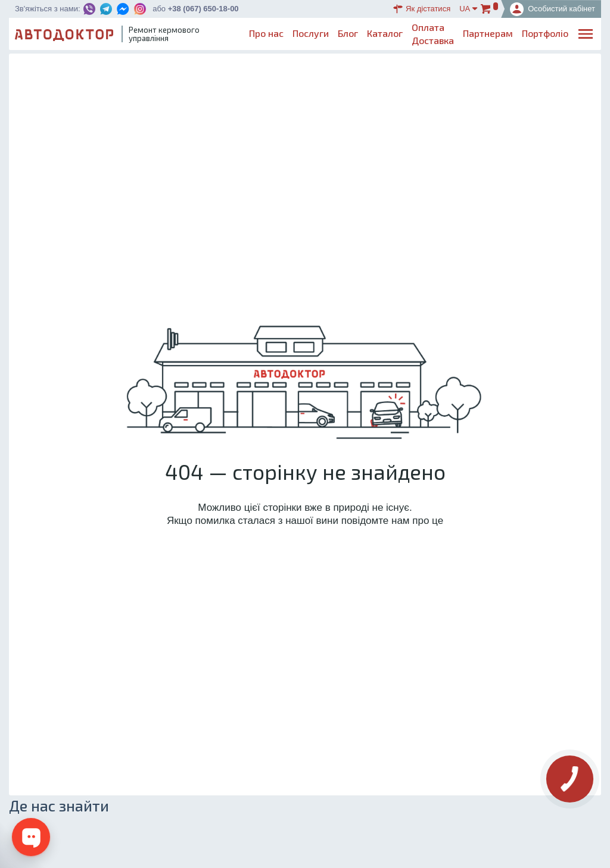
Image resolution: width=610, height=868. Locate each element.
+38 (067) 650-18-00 (203, 9)
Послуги (311, 33)
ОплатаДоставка (433, 34)
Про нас (266, 33)
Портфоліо (545, 33)
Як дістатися (422, 9)
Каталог (385, 33)
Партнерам (488, 33)
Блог (348, 33)
